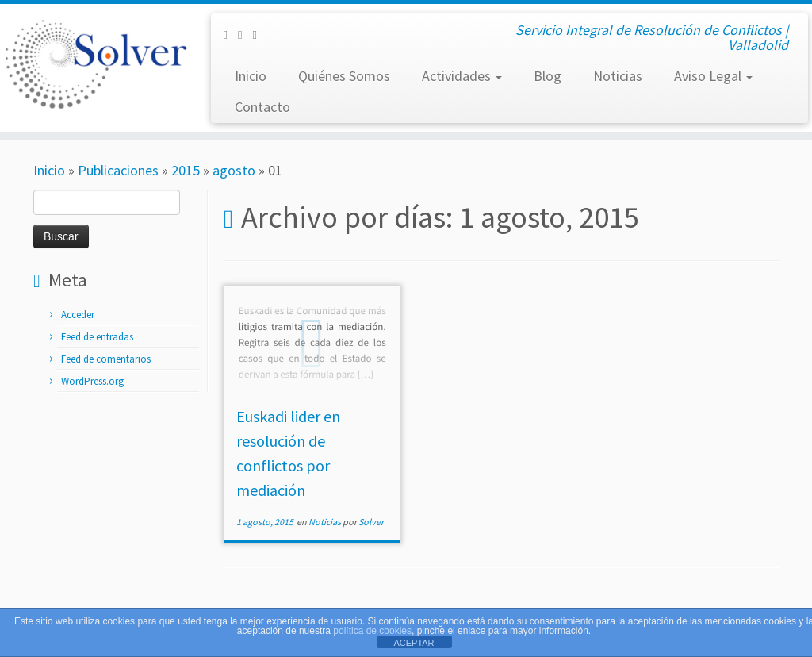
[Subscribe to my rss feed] (259, 35)
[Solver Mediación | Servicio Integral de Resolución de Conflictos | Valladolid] (95, 63)
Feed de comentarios (106, 359)
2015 (186, 170)
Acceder (78, 315)
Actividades (462, 76)
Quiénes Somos (344, 76)
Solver (371, 522)
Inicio (251, 76)
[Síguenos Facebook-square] (230, 35)
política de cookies (372, 631)
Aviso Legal (713, 76)
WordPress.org (92, 381)
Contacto (262, 107)
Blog (548, 76)
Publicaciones (118, 170)
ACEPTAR (414, 643)
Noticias (618, 76)
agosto (234, 170)
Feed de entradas (97, 337)
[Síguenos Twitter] (245, 35)
